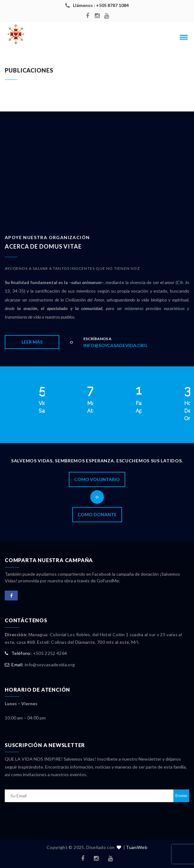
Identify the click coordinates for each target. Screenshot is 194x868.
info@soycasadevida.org (115, 345)
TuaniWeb (137, 847)
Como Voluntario (97, 479)
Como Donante (97, 514)
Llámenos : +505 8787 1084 (101, 5)
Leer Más (32, 342)
